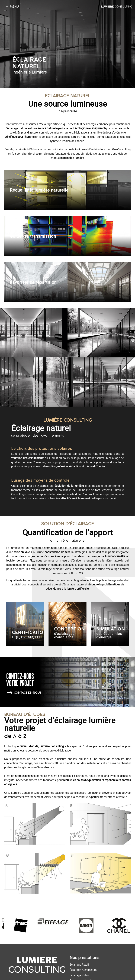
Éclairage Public (80, 975)
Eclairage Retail (79, 965)
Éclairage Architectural (83, 970)
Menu (12, 7)
